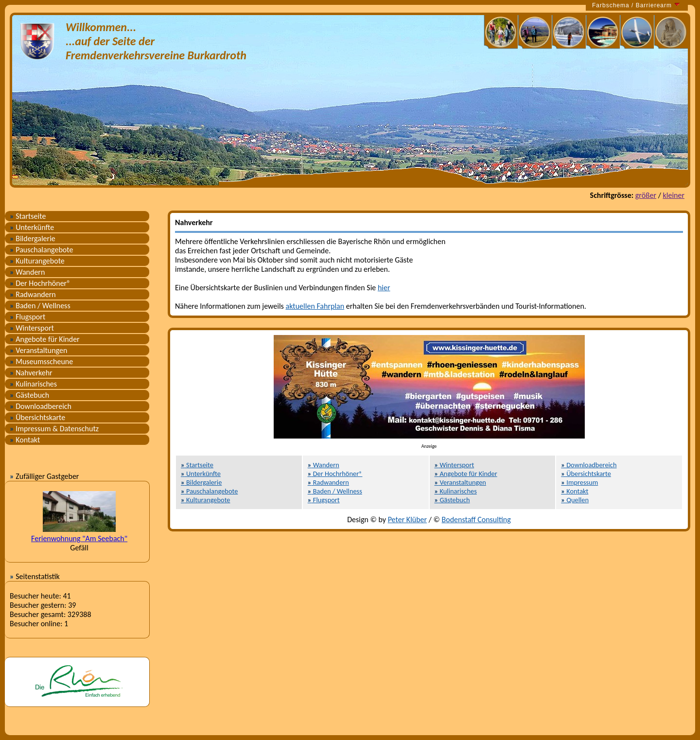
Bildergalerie (33, 238)
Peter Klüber (408, 520)
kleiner (674, 195)
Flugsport (27, 317)
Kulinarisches (33, 384)
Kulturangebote (37, 261)
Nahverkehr (31, 373)
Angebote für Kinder (45, 339)
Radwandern (33, 294)
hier (384, 288)
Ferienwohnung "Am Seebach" (79, 538)
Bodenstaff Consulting (476, 520)
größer (646, 195)
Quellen (575, 500)
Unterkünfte (32, 227)
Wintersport (32, 328)
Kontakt (25, 440)
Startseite (28, 216)
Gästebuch (29, 395)
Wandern (27, 272)
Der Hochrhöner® (40, 283)
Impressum (579, 482)
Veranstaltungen (38, 350)
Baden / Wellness (40, 306)
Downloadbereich (41, 406)
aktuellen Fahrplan (315, 306)
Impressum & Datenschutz (54, 429)
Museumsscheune (41, 361)
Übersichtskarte (37, 417)
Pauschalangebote (41, 250)
